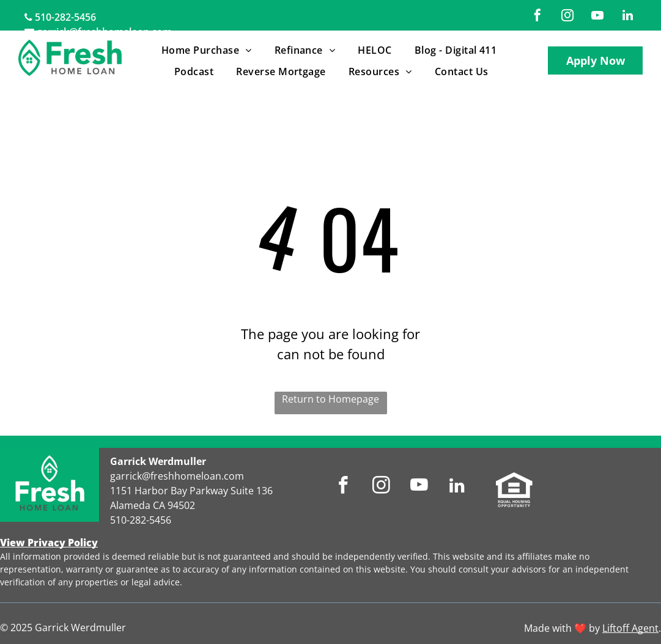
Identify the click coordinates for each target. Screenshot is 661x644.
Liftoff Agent (630, 628)
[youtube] (597, 17)
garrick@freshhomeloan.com (177, 476)
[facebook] (537, 17)
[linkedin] (627, 17)
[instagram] (567, 17)
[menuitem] (209, 50)
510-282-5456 (65, 17)
